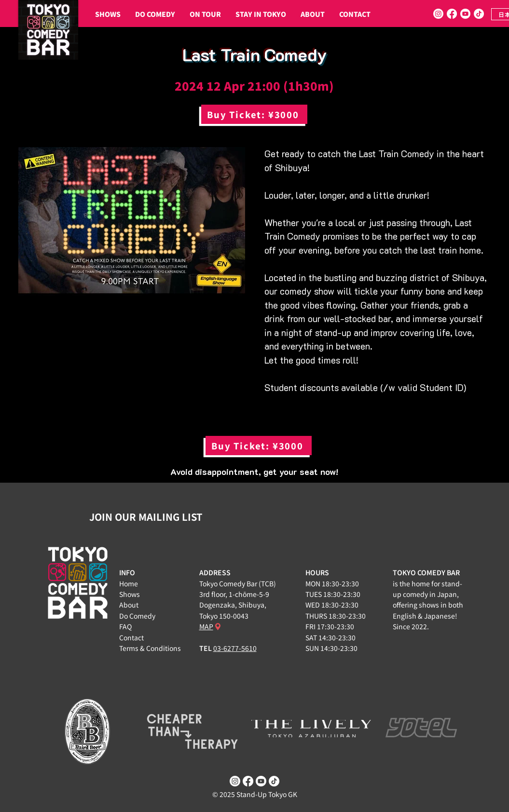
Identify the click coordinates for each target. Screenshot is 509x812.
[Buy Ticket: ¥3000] (254, 114)
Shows (130, 594)
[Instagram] (438, 14)
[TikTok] (479, 14)
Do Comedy (137, 616)
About (129, 605)
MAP (206, 626)
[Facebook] (452, 14)
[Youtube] (465, 14)
